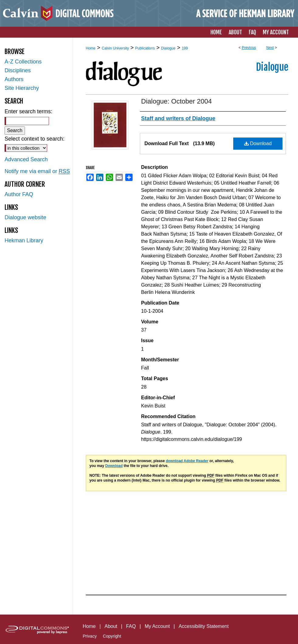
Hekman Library (24, 240)
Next (270, 48)
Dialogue (168, 48)
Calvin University (115, 48)
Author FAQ (19, 194)
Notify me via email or (37, 171)
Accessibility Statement (204, 626)
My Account (157, 626)
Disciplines (18, 70)
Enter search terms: (28, 111)
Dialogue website (25, 217)
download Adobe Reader (187, 461)
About (111, 626)
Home (91, 48)
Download (258, 143)
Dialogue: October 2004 (176, 101)
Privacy (90, 636)
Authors (14, 79)
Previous (249, 48)
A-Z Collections (23, 62)
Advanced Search (26, 159)
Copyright (112, 636)
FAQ (131, 626)
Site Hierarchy (22, 88)
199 (185, 48)
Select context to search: (35, 139)
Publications (145, 48)
